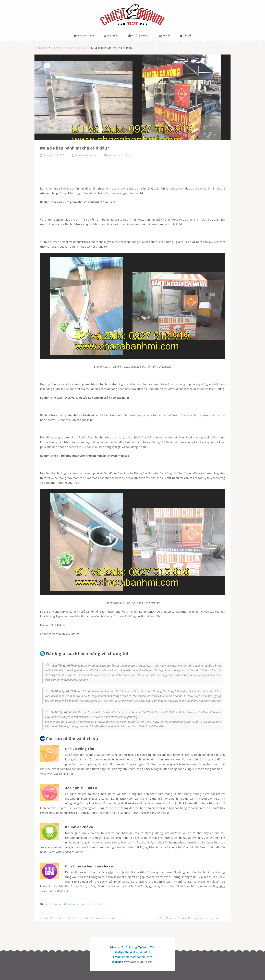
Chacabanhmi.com (87, 155)
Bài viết (165, 36)
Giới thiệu (111, 36)
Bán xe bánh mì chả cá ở (87, 904)
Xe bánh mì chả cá (119, 155)
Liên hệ (186, 36)
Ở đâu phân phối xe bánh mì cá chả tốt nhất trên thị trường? (78, 918)
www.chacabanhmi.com (139, 962)
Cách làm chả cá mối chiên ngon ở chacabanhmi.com (192, 918)
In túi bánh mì (139, 36)
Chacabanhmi (84, 36)
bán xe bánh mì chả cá (57, 904)
